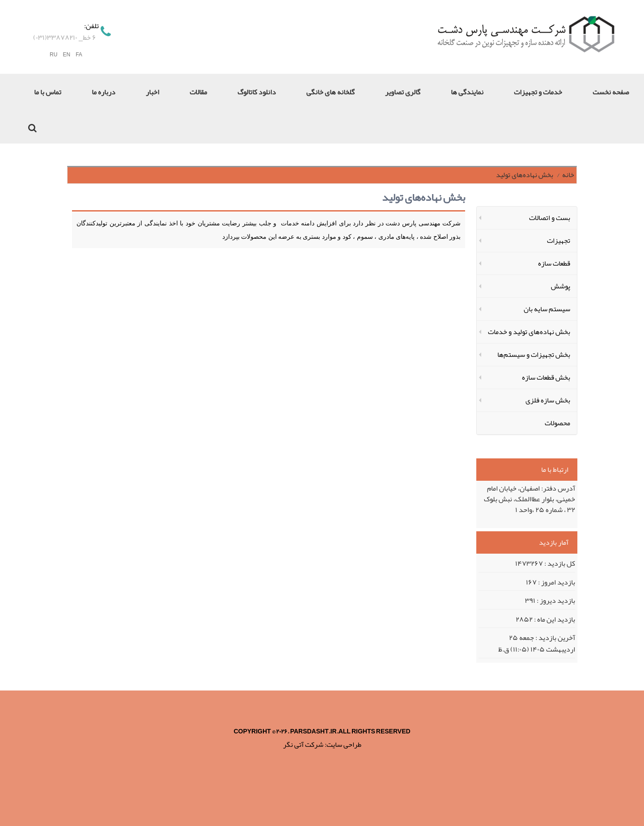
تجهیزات (559, 241)
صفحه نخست (611, 92)
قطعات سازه (554, 263)
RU (53, 55)
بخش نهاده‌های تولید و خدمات (529, 332)
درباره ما (104, 92)
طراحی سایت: (343, 745)
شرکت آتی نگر (303, 745)
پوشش (561, 286)
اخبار (153, 92)
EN (66, 55)
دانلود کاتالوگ (257, 92)
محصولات (557, 423)
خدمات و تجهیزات (538, 92)
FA (79, 55)
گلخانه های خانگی (330, 92)
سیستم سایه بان (547, 309)
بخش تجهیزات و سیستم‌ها (534, 355)
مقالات (198, 92)
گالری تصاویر (403, 92)
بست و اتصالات (550, 218)
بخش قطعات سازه (546, 377)
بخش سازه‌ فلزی (548, 400)
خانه (568, 175)
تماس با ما (48, 92)
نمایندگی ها (467, 92)
